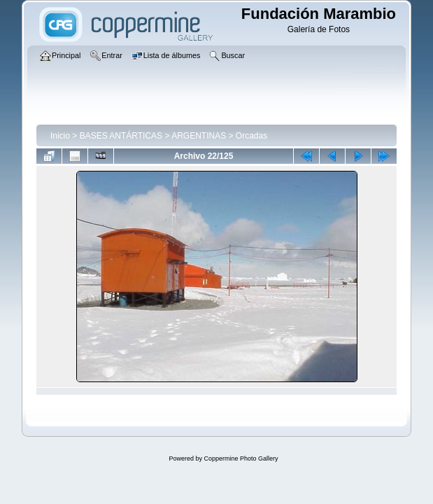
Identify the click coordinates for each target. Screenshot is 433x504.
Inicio (60, 136)
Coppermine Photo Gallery (241, 458)
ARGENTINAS (199, 136)
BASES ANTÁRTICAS (121, 136)
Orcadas (251, 136)
